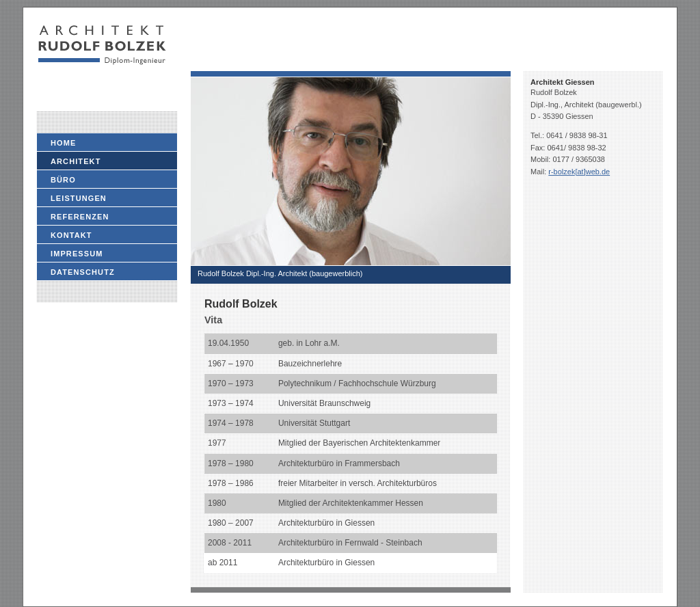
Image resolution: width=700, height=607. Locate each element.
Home (63, 143)
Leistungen (79, 198)
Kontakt (71, 235)
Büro (63, 180)
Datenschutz (83, 272)
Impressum (77, 254)
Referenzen (80, 217)
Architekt (76, 161)
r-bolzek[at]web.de (579, 172)
